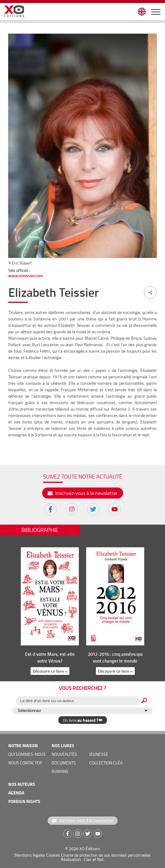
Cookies (53, 855)
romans (60, 771)
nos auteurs (22, 784)
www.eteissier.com (26, 275)
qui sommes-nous (27, 754)
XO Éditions (90, 849)
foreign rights (24, 801)
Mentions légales (30, 855)
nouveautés (64, 754)
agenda (16, 793)
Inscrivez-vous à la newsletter (83, 493)
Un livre (83, 720)
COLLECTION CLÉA (106, 763)
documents (64, 763)
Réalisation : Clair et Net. (83, 859)
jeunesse (99, 754)
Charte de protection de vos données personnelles (106, 855)
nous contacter (25, 763)
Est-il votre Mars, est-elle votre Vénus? (50, 657)
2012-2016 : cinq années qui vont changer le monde (115, 657)
